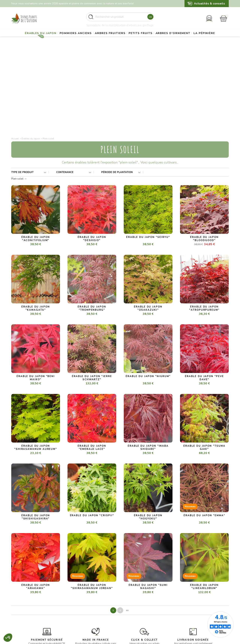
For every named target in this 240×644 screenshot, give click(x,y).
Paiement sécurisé (135, 607)
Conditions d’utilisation (137, 603)
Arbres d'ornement (193, 38)
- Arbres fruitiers (77, 603)
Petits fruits (157, 38)
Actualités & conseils (209, 4)
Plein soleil (17, 96)
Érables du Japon (45, 38)
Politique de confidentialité (140, 612)
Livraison (129, 594)
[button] (8, 638)
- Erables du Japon (79, 589)
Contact (128, 616)
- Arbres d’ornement (79, 612)
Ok (149, 19)
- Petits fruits (75, 607)
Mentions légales (134, 598)
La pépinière (120, 48)
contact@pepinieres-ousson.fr (29, 612)
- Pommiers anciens (79, 598)
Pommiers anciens (84, 38)
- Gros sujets (75, 594)
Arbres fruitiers (123, 38)
